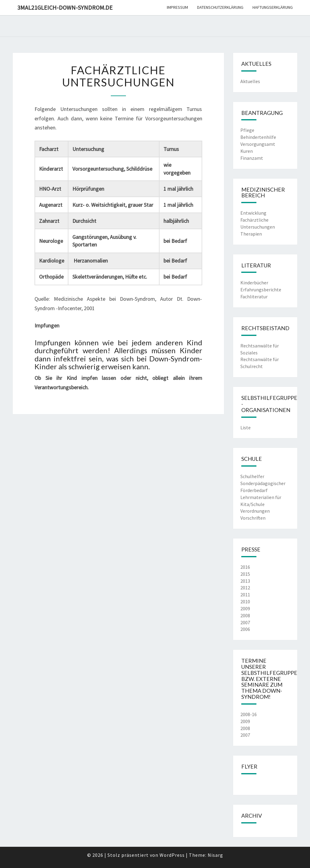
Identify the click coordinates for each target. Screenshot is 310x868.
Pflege (247, 130)
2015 (245, 574)
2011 (245, 595)
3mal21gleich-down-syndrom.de (65, 7)
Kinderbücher (254, 283)
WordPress (172, 855)
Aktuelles (250, 81)
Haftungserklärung (273, 7)
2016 (245, 567)
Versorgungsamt (258, 144)
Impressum (177, 7)
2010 (245, 602)
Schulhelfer (252, 476)
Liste (246, 427)
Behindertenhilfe (258, 137)
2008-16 (249, 714)
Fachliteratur (254, 297)
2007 (245, 622)
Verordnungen (255, 511)
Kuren (247, 151)
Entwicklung (253, 213)
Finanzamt (252, 158)
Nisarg (215, 855)
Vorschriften (253, 518)
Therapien (251, 234)
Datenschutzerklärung (220, 7)
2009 (245, 608)
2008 (245, 615)
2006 (245, 629)
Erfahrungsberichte (261, 290)
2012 (245, 588)
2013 (245, 581)
